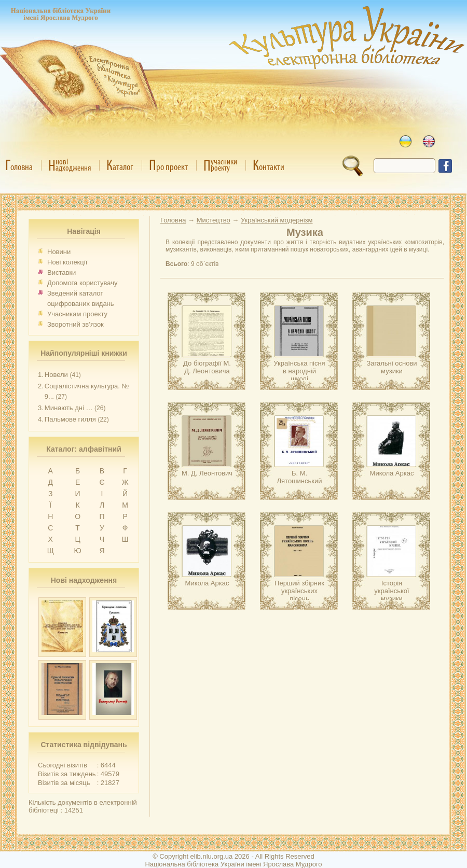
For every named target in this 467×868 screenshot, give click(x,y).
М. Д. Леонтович (207, 473)
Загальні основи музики (392, 367)
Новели (56, 375)
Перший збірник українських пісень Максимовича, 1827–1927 (299, 599)
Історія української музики (392, 591)
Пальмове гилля (70, 419)
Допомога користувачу (83, 283)
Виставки (61, 272)
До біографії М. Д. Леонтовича (207, 367)
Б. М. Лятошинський (300, 477)
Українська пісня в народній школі (299, 371)
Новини (59, 252)
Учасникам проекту (77, 314)
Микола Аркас (392, 473)
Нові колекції (67, 262)
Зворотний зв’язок (75, 324)
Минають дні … (69, 408)
